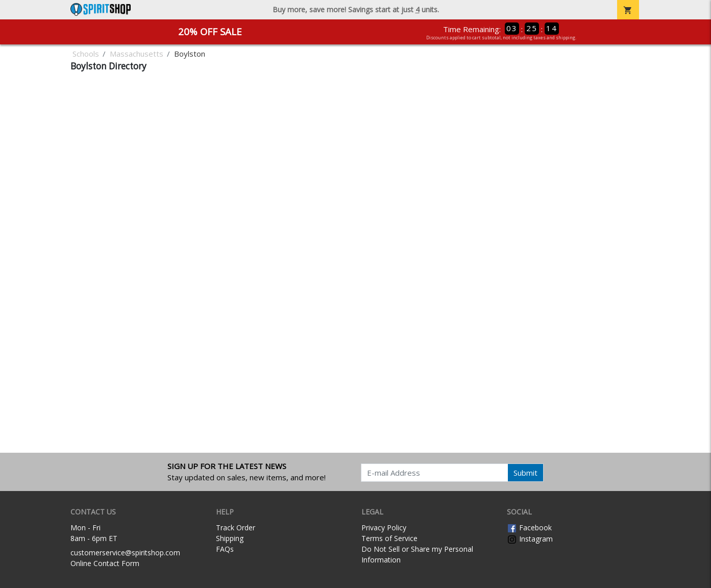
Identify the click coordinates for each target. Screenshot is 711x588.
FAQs (225, 549)
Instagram (530, 539)
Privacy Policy (384, 528)
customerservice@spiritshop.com (125, 553)
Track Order (236, 528)
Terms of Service (389, 538)
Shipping (230, 538)
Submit (525, 473)
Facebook (529, 528)
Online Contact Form (105, 563)
